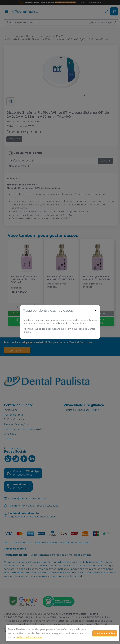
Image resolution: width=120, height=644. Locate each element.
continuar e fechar (105, 633)
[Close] (96, 311)
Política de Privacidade (29, 637)
